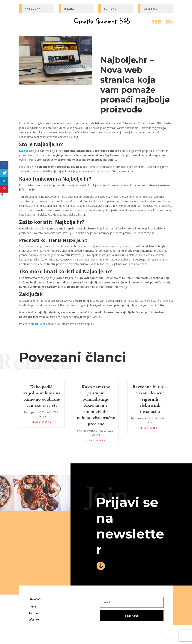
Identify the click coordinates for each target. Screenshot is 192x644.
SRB (156, 23)
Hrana (32, 607)
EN (169, 23)
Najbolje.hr (26, 151)
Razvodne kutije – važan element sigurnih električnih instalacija (150, 399)
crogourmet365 (36, 412)
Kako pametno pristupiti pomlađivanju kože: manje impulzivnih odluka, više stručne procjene (96, 405)
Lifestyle (42, 416)
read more (42, 422)
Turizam (34, 613)
